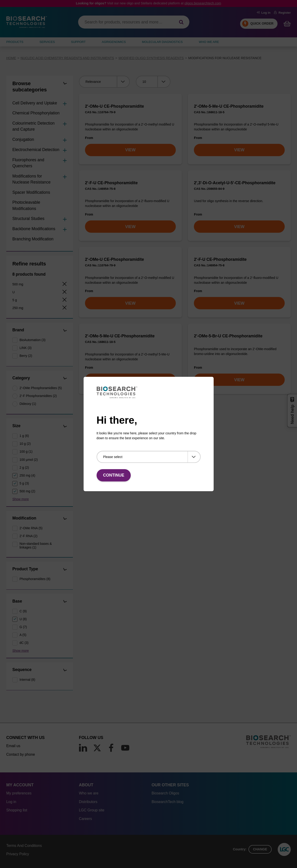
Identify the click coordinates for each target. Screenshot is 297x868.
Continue (114, 475)
